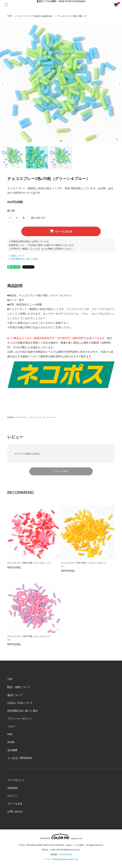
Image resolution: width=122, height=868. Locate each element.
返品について (18, 256)
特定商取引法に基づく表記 (25, 259)
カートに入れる (61, 231)
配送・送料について (19, 687)
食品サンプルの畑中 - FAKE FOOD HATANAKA (61, 1)
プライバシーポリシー (20, 719)
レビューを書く (61, 471)
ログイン (12, 796)
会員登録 (12, 788)
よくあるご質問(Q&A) (20, 758)
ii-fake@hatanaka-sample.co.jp (65, 859)
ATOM (11, 742)
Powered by (61, 836)
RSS (10, 734)
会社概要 (12, 750)
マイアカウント (16, 780)
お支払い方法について (20, 703)
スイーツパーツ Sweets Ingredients (35, 16)
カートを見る (15, 804)
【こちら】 (35, 249)
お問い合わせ (15, 812)
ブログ (11, 727)
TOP (10, 16)
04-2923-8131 (66, 855)
